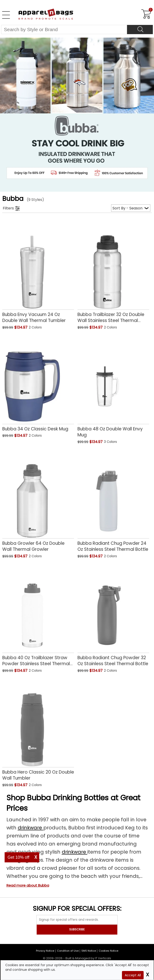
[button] (51, 328)
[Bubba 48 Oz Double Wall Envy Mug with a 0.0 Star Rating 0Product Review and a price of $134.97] (113, 390)
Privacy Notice (45, 951)
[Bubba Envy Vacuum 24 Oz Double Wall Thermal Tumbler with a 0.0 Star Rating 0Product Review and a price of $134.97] (38, 275)
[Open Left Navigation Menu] (6, 15)
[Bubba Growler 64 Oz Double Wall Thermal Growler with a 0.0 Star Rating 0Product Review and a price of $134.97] (38, 504)
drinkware (31, 828)
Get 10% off (19, 857)
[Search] (140, 30)
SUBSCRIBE (77, 929)
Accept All (133, 975)
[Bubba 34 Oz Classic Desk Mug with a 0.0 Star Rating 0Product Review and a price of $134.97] (38, 387)
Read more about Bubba (28, 885)
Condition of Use (68, 951)
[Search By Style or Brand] (64, 30)
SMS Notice (89, 951)
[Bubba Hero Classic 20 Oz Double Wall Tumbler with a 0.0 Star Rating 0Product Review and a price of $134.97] (38, 733)
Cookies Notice (108, 951)
